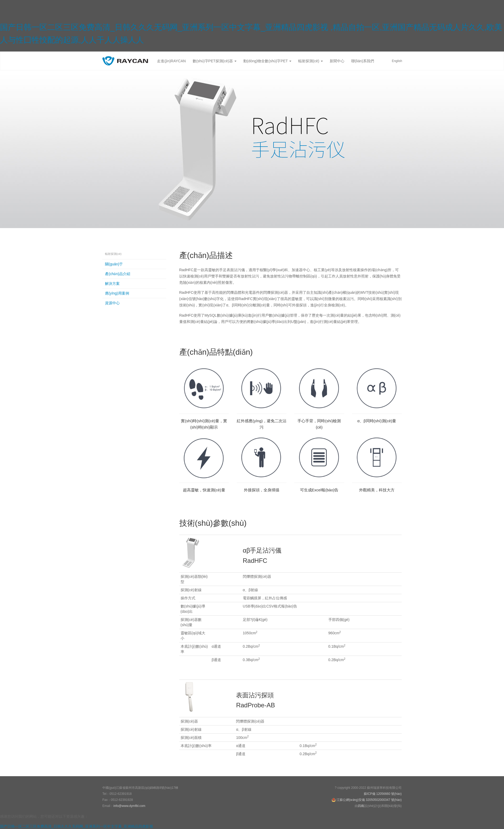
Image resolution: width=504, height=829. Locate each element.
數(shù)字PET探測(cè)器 (215, 61)
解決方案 (112, 284)
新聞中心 (337, 61)
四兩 (361, 806)
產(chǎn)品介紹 (118, 274)
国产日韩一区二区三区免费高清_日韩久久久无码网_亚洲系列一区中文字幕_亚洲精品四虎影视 (77, 826)
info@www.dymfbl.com (129, 806)
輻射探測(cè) (311, 61)
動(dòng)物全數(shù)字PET (267, 61)
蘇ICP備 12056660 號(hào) (383, 794)
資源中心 (112, 303)
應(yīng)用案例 (117, 293)
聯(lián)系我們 (363, 61)
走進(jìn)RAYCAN (171, 61)
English (397, 61)
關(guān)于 (114, 264)
